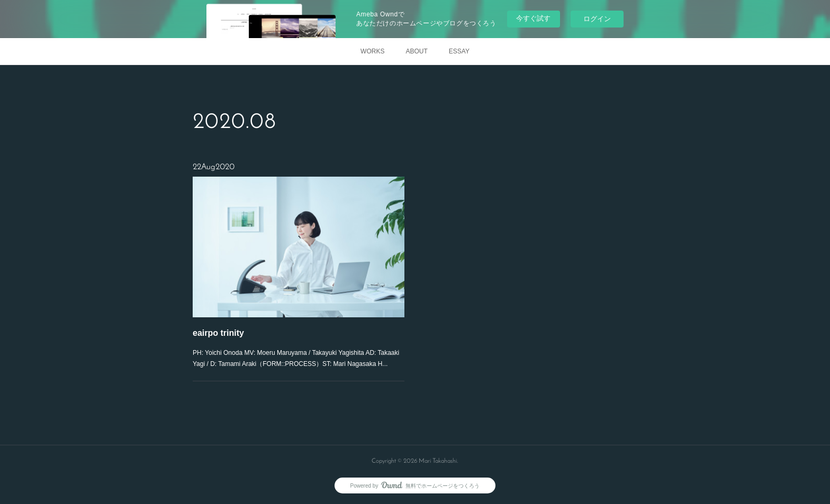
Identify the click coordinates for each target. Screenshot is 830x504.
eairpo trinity (219, 332)
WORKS (372, 51)
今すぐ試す (533, 18)
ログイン (597, 19)
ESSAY (459, 51)
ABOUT (416, 51)
